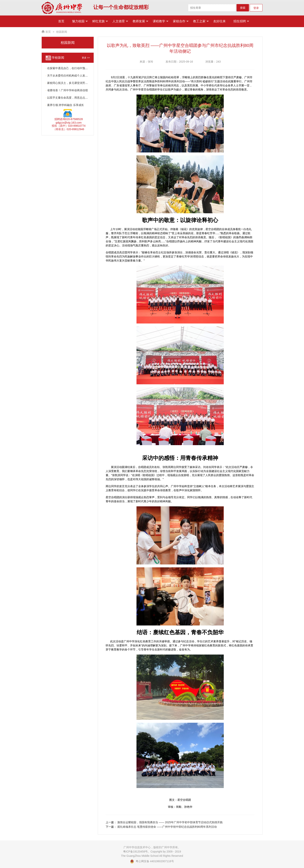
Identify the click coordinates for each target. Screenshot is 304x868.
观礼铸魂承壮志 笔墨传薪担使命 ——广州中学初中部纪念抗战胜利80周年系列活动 (167, 827)
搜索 (243, 8)
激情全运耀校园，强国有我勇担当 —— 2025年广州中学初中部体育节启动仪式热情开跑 (170, 822)
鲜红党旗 (100, 21)
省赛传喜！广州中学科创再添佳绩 (67, 90)
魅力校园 (80, 21)
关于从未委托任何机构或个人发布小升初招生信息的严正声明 (83, 76)
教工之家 (201, 21)
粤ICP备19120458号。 (137, 852)
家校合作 (181, 21)
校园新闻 (62, 32)
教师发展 (140, 21)
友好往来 (219, 21)
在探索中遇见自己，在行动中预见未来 (69, 68)
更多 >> (86, 58)
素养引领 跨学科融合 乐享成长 (65, 105)
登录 (256, 8)
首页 (61, 21)
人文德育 (120, 21)
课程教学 (161, 21)
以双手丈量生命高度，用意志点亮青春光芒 (72, 98)
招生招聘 (241, 21)
